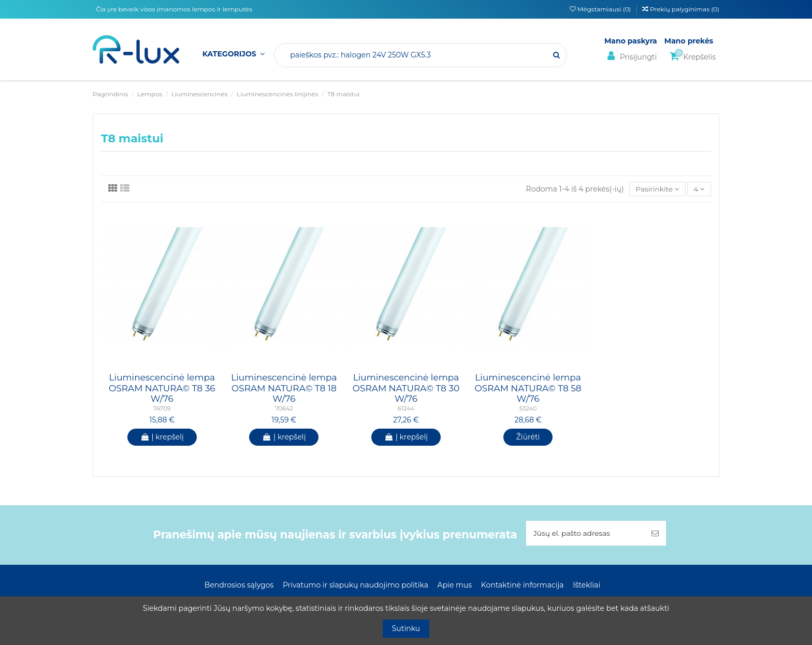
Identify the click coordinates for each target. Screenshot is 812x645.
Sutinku (406, 628)
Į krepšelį (162, 437)
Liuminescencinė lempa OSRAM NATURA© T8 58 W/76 (528, 389)
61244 (406, 409)
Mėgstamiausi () (601, 9)
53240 (528, 409)
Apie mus (455, 585)
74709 (162, 409)
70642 (284, 409)
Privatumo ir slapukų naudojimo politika (356, 585)
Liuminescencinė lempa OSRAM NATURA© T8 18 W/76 (284, 389)
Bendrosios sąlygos (239, 585)
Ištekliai (586, 585)
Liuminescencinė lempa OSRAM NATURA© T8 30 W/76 (406, 389)
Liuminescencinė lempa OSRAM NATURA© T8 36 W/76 (162, 389)
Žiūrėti (528, 437)
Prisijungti (630, 56)
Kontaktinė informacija (523, 585)
